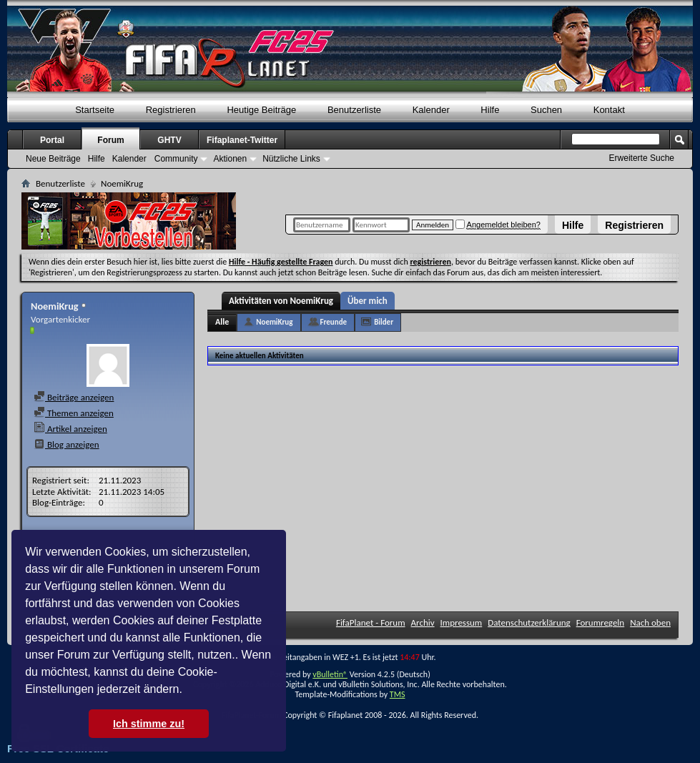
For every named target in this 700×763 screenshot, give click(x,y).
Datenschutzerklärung (529, 622)
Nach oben (650, 622)
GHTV (169, 140)
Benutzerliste (354, 110)
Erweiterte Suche (642, 158)
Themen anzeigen (74, 413)
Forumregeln (601, 622)
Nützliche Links (291, 159)
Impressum (462, 622)
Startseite (95, 110)
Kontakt (609, 110)
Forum (110, 140)
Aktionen (230, 159)
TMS (398, 694)
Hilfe (573, 225)
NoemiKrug (274, 322)
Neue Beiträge (53, 159)
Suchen (546, 110)
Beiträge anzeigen (74, 397)
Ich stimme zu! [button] (149, 724)
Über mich (368, 301)
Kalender (431, 110)
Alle (222, 322)
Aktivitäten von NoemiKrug (281, 301)
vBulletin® (330, 674)
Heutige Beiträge (261, 110)
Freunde (334, 322)
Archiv (423, 622)
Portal (52, 140)
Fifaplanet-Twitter (242, 140)
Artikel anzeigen (70, 429)
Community (176, 159)
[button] (187, 691)
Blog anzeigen (66, 444)
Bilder (384, 322)
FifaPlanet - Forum (371, 622)
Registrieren (634, 225)
